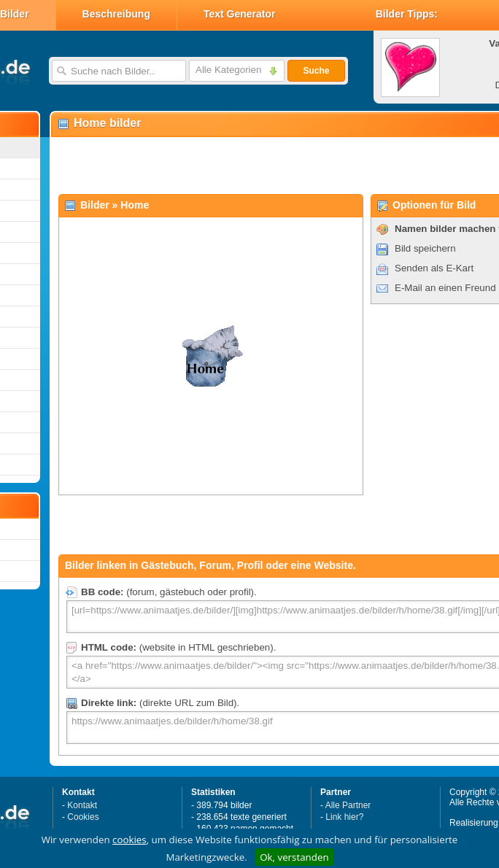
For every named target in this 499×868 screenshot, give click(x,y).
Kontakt (82, 805)
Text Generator (240, 14)
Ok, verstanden (294, 857)
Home (135, 205)
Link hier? (344, 817)
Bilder (95, 205)
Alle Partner (348, 805)
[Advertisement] (225, 165)
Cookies (83, 817)
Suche (316, 71)
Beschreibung (116, 14)
